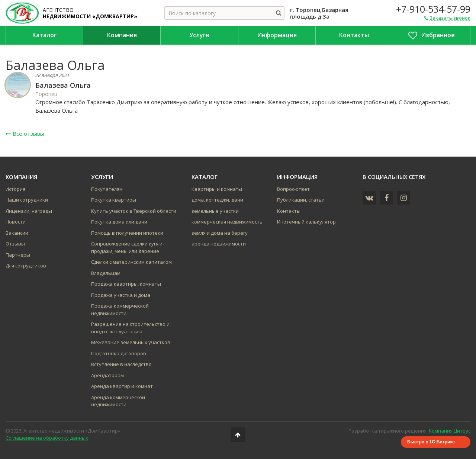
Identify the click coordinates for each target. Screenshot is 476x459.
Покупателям (107, 189)
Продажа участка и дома (121, 295)
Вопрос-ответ (293, 189)
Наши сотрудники (27, 200)
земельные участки (215, 211)
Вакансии (17, 233)
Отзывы (15, 244)
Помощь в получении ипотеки (127, 233)
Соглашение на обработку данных (47, 438)
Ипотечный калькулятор (306, 222)
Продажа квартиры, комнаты (126, 284)
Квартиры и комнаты (217, 189)
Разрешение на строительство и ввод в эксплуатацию (130, 328)
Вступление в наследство (121, 364)
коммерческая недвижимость (227, 222)
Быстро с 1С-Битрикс (431, 442)
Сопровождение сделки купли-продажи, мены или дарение (128, 247)
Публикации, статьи (301, 200)
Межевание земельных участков (131, 342)
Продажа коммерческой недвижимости (120, 309)
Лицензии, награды (29, 211)
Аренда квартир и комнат (122, 386)
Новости (16, 222)
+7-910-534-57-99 (433, 9)
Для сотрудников (26, 266)
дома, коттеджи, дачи (217, 200)
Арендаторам (107, 375)
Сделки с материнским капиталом (131, 262)
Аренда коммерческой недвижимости (118, 401)
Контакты (289, 211)
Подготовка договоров (119, 353)
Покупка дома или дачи (119, 222)
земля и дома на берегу (220, 233)
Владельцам (106, 273)
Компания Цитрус (450, 431)
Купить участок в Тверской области (134, 211)
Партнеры (18, 255)
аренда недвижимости (219, 244)
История (15, 189)
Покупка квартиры (114, 200)
